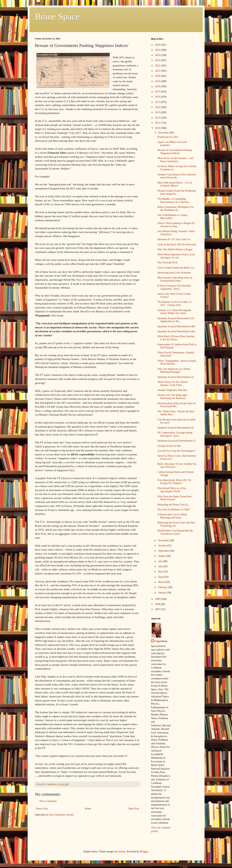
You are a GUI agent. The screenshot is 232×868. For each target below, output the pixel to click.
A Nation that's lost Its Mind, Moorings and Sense (172, 516)
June (161, 566)
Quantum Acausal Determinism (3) (175, 377)
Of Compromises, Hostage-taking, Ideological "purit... (175, 434)
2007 (158, 609)
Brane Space (57, 16)
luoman (122, 852)
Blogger (144, 852)
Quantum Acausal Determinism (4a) (176, 331)
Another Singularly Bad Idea (172, 390)
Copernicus (161, 641)
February (163, 587)
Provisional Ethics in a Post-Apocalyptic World (172, 490)
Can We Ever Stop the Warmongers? (176, 451)
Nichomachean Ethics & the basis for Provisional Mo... (177, 405)
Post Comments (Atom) (61, 815)
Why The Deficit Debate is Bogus (175, 249)
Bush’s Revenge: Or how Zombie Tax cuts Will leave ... (177, 465)
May (161, 572)
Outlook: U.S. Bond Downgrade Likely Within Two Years (174, 312)
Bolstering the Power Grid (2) (173, 505)
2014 (158, 107)
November (164, 540)
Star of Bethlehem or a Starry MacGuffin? (172, 217)
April (161, 577)
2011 (158, 123)
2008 (158, 604)
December (164, 133)
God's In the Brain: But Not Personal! (177, 245)
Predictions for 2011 (168, 137)
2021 (158, 71)
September (164, 551)
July (161, 561)
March (162, 582)
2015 (158, 102)
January (162, 593)
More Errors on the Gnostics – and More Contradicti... (175, 160)
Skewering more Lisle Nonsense (174, 273)
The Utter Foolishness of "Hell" (174, 510)
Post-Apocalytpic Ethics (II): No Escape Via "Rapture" (174, 482)
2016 (158, 97)
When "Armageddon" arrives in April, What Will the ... (177, 362)
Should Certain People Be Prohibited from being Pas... (176, 192)
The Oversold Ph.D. (168, 263)
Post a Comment (48, 801)
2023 (158, 60)
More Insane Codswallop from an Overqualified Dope (175, 279)
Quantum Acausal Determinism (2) (175, 428)
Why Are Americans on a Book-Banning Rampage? (174, 371)
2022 (158, 66)
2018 (158, 86)
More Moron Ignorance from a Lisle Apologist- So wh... (176, 256)
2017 (158, 92)
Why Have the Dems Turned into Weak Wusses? (174, 498)
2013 (158, 112)
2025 (158, 50)
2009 (158, 599)
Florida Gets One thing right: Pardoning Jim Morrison (172, 397)
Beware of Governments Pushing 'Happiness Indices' (174, 152)
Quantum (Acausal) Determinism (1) (176, 441)
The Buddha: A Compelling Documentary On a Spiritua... (174, 200)
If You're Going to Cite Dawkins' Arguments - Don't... (174, 287)
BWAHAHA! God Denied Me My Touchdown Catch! (175, 532)
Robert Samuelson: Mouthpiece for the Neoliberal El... (176, 209)
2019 (158, 81)
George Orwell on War (169, 446)
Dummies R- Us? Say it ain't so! (174, 239)
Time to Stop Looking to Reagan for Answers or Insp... (176, 225)
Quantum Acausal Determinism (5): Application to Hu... (176, 320)
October (163, 546)
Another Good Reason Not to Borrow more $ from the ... (177, 176)
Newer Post (42, 809)
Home (88, 809)
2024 (158, 55)
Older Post (134, 809)
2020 (158, 76)
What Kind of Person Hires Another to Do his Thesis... (176, 338)
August (162, 556)
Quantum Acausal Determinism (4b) (176, 326)
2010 (158, 128)
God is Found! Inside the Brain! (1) (176, 268)
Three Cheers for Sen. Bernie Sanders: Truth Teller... (172, 384)
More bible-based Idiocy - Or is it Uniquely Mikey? (175, 184)
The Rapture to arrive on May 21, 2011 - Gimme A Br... (175, 304)
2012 (158, 118)
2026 (158, 45)
